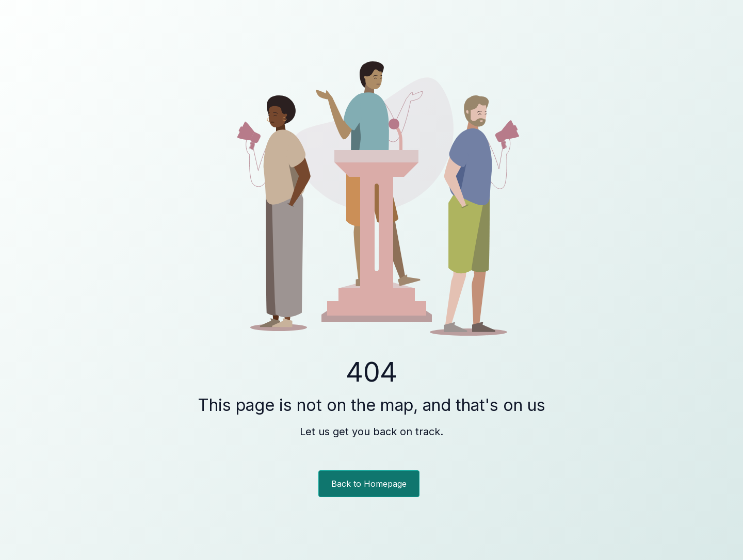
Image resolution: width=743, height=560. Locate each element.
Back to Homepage (369, 484)
